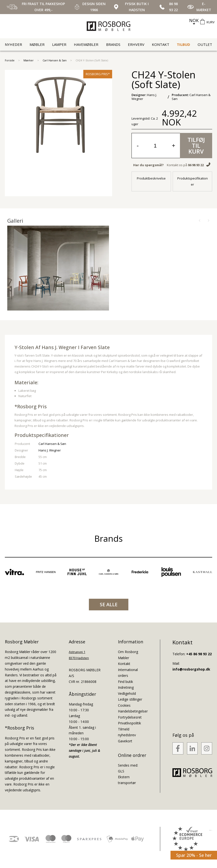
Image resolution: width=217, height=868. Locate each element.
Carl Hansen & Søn (55, 60)
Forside (10, 60)
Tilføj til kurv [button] (196, 145)
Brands (113, 44)
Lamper (59, 44)
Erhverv (136, 44)
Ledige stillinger (130, 699)
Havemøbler (86, 44)
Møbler (37, 44)
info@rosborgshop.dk (191, 669)
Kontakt (161, 44)
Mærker (29, 60)
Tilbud (183, 44)
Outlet (205, 44)
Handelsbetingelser (133, 711)
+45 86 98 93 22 (199, 654)
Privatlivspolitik (129, 723)
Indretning (126, 687)
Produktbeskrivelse (151, 178)
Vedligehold (127, 693)
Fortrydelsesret (130, 717)
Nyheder (13, 44)
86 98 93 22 (196, 165)
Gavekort (125, 741)
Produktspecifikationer (193, 181)
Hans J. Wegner (50, 450)
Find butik (125, 682)
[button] (200, 221)
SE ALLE (109, 604)
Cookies (124, 705)
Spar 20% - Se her (194, 855)
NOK (194, 20)
